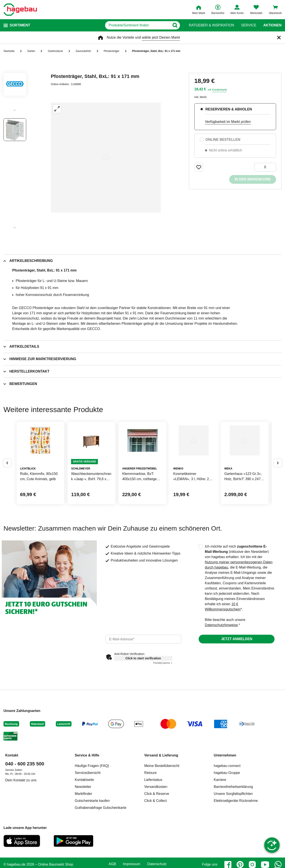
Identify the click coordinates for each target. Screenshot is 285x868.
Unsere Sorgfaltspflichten (233, 828)
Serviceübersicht (88, 807)
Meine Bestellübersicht (162, 800)
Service (249, 25)
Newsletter (83, 821)
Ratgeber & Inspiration (211, 25)
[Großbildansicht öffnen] (106, 158)
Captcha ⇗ (163, 697)
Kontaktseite (84, 814)
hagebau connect (227, 800)
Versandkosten (156, 821)
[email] (143, 673)
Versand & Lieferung (161, 789)
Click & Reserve (157, 828)
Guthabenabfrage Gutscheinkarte (101, 842)
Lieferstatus (153, 814)
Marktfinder (84, 828)
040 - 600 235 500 (25, 798)
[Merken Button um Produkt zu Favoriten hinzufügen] (199, 167)
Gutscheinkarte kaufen (92, 835)
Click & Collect (156, 835)
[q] (130, 25)
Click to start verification (143, 692)
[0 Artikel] (265, 167)
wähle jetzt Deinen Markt (161, 37)
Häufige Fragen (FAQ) (92, 800)
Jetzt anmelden (236, 673)
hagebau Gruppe (227, 807)
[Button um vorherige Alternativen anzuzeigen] (7, 480)
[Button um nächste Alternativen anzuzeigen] (278, 480)
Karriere (220, 814)
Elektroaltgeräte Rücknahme (236, 835)
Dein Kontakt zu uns (21, 814)
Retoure (151, 807)
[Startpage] (20, 10)
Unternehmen (225, 789)
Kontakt (12, 789)
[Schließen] (279, 38)
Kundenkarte (219, 90)
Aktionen (272, 25)
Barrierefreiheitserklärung (233, 821)
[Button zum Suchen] (180, 25)
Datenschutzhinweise (221, 659)
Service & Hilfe (87, 789)
